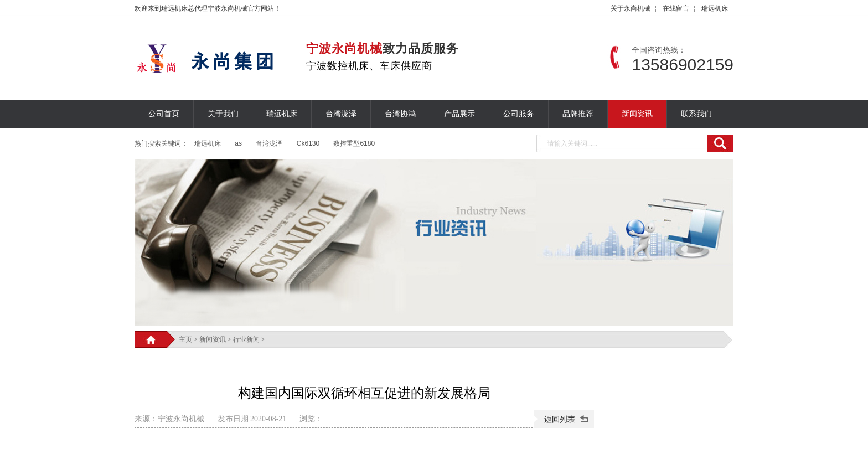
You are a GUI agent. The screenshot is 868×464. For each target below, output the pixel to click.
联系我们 (696, 114)
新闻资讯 (637, 114)
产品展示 (459, 114)
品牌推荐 (578, 114)
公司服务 (519, 114)
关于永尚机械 (631, 8)
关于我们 (223, 114)
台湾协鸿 (400, 114)
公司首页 (164, 114)
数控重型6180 (354, 143)
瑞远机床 (715, 8)
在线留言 (676, 8)
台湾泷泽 (341, 114)
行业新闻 (246, 339)
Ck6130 (308, 143)
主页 (185, 339)
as (238, 143)
